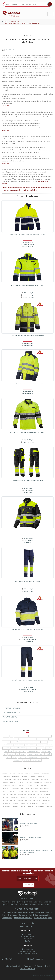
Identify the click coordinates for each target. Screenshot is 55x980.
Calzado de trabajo (26, 915)
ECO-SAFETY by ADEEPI (33, 751)
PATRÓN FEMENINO (31, 745)
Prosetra (33, 905)
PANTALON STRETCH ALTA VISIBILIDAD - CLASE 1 (27, 581)
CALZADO (30, 754)
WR (11, 736)
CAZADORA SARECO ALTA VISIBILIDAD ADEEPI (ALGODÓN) (27, 630)
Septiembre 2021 (44, 789)
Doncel (21, 902)
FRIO (16, 751)
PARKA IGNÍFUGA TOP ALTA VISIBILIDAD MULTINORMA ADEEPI (28, 384)
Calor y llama (39, 754)
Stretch (33, 739)
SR (38, 739)
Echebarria (38, 902)
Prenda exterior (19, 745)
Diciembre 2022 (38, 783)
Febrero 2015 (25, 803)
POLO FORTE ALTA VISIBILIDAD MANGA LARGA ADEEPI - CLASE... (28, 432)
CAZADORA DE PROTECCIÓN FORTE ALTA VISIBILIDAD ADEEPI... (27, 531)
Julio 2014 (16, 806)
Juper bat (13, 905)
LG (35, 748)
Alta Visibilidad (10, 50)
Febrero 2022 (6, 789)
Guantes (49, 748)
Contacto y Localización (13, 966)
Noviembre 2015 (37, 800)
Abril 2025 (25, 777)
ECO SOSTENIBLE (46, 751)
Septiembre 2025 (16, 777)
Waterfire (29, 902)
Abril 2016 (20, 800)
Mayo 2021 (20, 792)
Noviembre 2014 (34, 803)
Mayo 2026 (5, 774)
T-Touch (48, 736)
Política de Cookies (42, 966)
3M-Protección (7, 918)
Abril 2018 (5, 795)
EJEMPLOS (5, 106)
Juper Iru (5, 905)
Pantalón (41, 745)
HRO (39, 748)
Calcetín (48, 754)
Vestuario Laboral (10, 717)
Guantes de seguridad (43, 915)
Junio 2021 (13, 792)
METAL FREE (49, 745)
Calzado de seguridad (9, 915)
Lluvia (30, 748)
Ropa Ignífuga (7, 912)
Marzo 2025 (32, 777)
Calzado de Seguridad (11, 721)
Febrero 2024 (27, 780)
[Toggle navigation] (50, 14)
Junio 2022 (22, 786)
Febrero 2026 (28, 774)
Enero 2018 (13, 795)
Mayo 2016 (13, 800)
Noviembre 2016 (24, 797)
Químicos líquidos (34, 742)
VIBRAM (25, 736)
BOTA (20, 757)
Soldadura (44, 739)
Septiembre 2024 (17, 780)
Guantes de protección (11, 713)
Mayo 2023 (13, 783)
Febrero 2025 (41, 777)
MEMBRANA (7, 748)
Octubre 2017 (31, 795)
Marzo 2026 (20, 774)
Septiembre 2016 (43, 797)
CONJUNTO (12, 754)
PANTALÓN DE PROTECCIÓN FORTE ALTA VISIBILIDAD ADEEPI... (27, 481)
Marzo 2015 (16, 803)
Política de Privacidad (27, 969)
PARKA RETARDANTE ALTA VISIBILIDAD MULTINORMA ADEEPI (28, 336)
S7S (51, 739)
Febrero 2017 (48, 795)
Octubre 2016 (34, 797)
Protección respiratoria (12, 708)
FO (20, 751)
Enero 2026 (37, 774)
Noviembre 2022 (48, 783)
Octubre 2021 (35, 789)
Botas (15, 757)
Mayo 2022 (29, 786)
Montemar (5, 902)
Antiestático (18, 760)
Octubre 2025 (6, 777)
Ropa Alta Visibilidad (21, 912)
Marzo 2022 (44, 786)
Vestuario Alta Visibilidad (37, 736)
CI (17, 754)
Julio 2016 (5, 800)
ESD (24, 751)
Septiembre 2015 (7, 803)
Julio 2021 (5, 792)
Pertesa (14, 902)
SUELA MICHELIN (24, 739)
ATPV (25, 757)
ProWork (44, 742)
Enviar (29, 885)
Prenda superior (7, 745)
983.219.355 (7, 959)
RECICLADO (24, 742)
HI (43, 748)
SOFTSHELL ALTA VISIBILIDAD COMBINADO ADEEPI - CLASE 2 (28, 285)
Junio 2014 (23, 806)
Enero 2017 (6, 797)
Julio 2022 (14, 786)
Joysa (47, 905)
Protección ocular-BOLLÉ (23, 918)
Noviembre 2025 (45, 774)
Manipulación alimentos (19, 748)
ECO (5, 754)
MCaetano (47, 902)
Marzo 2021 (35, 792)
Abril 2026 (12, 774)
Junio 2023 (5, 783)
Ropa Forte (35, 912)
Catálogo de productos (27, 909)
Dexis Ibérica (23, 905)
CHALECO (23, 754)
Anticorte (27, 760)
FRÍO (11, 751)
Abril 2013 (49, 806)
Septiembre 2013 (40, 806)
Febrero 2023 (29, 783)
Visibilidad (18, 736)
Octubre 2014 (44, 803)
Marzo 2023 (21, 783)
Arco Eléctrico (33, 757)
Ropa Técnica (46, 912)
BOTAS (9, 757)
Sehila (40, 905)
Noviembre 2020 (44, 792)
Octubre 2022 (6, 786)
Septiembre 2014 (7, 806)
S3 (9, 742)
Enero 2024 (35, 780)
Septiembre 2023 (44, 780)
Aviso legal (28, 966)
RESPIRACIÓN (15, 742)
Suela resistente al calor (10, 739)
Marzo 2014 (31, 806)
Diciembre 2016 (14, 797)
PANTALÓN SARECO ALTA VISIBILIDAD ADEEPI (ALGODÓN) (27, 680)
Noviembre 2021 (25, 789)
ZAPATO (6, 736)
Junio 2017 (40, 795)
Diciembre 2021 (15, 789)
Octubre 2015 (46, 800)
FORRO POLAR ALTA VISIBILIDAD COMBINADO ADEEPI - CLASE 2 (27, 235)
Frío (6, 751)
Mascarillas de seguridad (43, 918)
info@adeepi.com (35, 959)
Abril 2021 (27, 792)
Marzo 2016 (28, 800)
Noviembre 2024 (7, 780)
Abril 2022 (36, 786)
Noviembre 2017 (22, 795)
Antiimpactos (44, 757)
